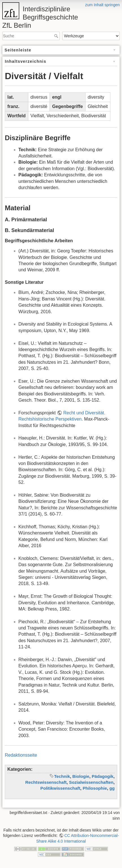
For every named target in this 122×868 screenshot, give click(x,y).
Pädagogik (103, 776)
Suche (57, 36)
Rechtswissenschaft (46, 782)
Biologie (81, 776)
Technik (62, 776)
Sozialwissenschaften (91, 782)
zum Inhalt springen (102, 5)
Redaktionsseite (21, 755)
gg (112, 788)
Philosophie (95, 788)
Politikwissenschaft (60, 788)
